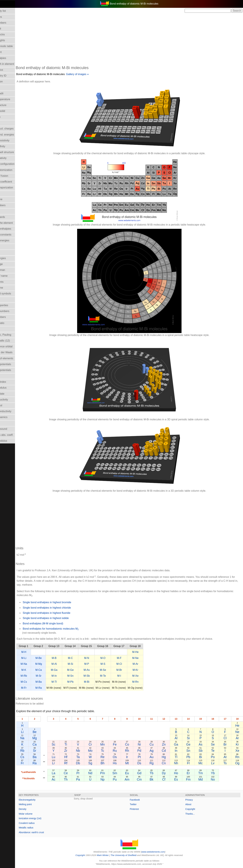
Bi (203, 757)
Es (180, 779)
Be (48, 732)
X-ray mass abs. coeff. (15, 435)
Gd (146, 773)
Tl (180, 757)
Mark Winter (110, 855)
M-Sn (85, 676)
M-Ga (68, 670)
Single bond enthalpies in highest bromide (61, 602)
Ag (158, 751)
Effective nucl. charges (15, 129)
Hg (169, 757)
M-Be (53, 658)
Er (192, 773)
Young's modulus (12, 441)
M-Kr (150, 670)
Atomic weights (11, 40)
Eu (135, 773)
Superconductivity (12, 400)
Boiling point (9, 52)
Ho (180, 773)
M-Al (68, 664)
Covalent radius (41, 823)
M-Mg (53, 664)
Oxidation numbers (13, 311)
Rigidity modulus (11, 388)
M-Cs (38, 682)
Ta (89, 757)
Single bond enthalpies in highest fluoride (61, 613)
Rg (157, 763)
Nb (89, 751)
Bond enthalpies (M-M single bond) (57, 623)
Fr (36, 763)
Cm (146, 779)
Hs (123, 763)
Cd (169, 751)
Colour (6, 87)
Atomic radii (9, 29)
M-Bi (101, 682)
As (203, 744)
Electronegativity (11, 158)
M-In (68, 676)
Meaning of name (12, 276)
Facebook (142, 800)
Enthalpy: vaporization (15, 188)
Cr (100, 744)
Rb (36, 751)
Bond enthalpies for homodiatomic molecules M (65, 629)
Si (192, 738)
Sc (66, 744)
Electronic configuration (15, 164)
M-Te (117, 676)
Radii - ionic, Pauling (14, 335)
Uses (5, 423)
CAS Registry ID (11, 76)
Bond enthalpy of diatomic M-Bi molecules (55, 74)
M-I (133, 676)
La (66, 773)
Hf (77, 757)
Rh (135, 751)
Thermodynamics (12, 417)
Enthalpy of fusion (12, 176)
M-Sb (101, 676)
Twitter (140, 804)
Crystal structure (11, 105)
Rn (238, 757)
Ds (146, 763)
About (192, 804)
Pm (112, 773)
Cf (169, 779)
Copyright (194, 809)
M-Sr (53, 676)
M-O (117, 658)
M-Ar (150, 664)
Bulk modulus (10, 70)
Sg (100, 763)
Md (203, 779)
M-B (68, 658)
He (238, 726)
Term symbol (9, 405)
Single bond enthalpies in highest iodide (60, 618)
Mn (112, 744)
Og (238, 763)
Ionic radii (7, 329)
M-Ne (150, 658)
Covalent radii (10, 93)
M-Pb (85, 682)
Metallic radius (40, 828)
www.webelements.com (160, 852)
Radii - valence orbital (14, 346)
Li (36, 732)
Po (215, 757)
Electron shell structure (15, 152)
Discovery (8, 123)
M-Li (38, 658)
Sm (123, 773)
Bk (157, 779)
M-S (117, 664)
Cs (36, 757)
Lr (66, 763)
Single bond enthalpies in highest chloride (61, 608)
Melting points (10, 282)
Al (180, 738)
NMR (5, 299)
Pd (146, 751)
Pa (89, 779)
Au (158, 757)
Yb (215, 773)
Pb (192, 757)
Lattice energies (11, 258)
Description (8, 117)
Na (36, 738)
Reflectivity (8, 376)
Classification (9, 82)
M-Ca (53, 670)
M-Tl (68, 682)
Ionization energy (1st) (44, 818)
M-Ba (53, 682)
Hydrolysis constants (14, 235)
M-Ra (53, 688)
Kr (238, 744)
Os (123, 757)
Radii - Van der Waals (14, 352)
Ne (238, 732)
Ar (238, 738)
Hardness (7, 211)
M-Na (38, 664)
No (215, 779)
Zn (169, 744)
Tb (157, 773)
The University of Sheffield (131, 855)
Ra (48, 763)
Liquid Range (9, 264)
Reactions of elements (15, 358)
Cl (226, 738)
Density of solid (11, 111)
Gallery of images (91, 74)
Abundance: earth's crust (46, 832)
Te (215, 751)
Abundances (9, 17)
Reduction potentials (14, 364)
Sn (192, 751)
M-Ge (85, 670)
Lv (215, 763)
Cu (157, 744)
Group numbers (11, 205)
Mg (48, 738)
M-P (101, 664)
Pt (146, 757)
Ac (66, 779)
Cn (169, 763)
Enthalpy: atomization (14, 170)
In (180, 751)
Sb (203, 751)
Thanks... (194, 814)
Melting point (40, 804)
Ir (135, 757)
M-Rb (38, 676)
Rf (77, 763)
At (226, 757)
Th (77, 779)
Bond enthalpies (11, 58)
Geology (7, 193)
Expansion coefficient (14, 182)
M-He (150, 652)
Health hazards (11, 217)
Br (226, 744)
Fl (192, 763)
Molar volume (10, 288)
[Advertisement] (137, 39)
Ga (180, 744)
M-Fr (38, 688)
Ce (77, 773)
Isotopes (7, 252)
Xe (238, 751)
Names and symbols (14, 294)
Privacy (193, 800)
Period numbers (11, 317)
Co (135, 744)
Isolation (7, 246)
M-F (133, 658)
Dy (169, 773)
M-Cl (134, 664)
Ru (123, 751)
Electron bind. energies (15, 135)
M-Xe (150, 676)
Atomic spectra (10, 34)
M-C (85, 658)
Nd (100, 773)
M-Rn (150, 682)
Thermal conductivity (14, 411)
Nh (180, 763)
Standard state (10, 394)
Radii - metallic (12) (13, 341)
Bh (112, 763)
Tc (112, 751)
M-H (38, 652)
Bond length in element (15, 64)
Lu (66, 757)
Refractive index (11, 382)
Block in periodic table (15, 46)
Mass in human (11, 270)
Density (37, 809)
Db (89, 763)
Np (112, 779)
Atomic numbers (11, 23)
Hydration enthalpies (14, 229)
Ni (146, 744)
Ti (77, 744)
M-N (101, 658)
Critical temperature (13, 99)
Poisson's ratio (10, 323)
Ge (192, 744)
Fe (123, 744)
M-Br (133, 670)
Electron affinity (11, 146)
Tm (203, 773)
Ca (48, 744)
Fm (192, 779)
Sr (48, 751)
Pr (89, 773)
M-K (38, 670)
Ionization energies (13, 240)
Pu (123, 779)
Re (112, 757)
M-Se (117, 670)
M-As (101, 670)
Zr (77, 751)
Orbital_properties (12, 305)
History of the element (15, 223)
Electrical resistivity (13, 140)
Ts (226, 763)
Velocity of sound (12, 429)
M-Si (85, 664)
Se (215, 744)
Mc (203, 763)
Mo (100, 751)
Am (135, 779)
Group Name (9, 199)
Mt (135, 763)
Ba (48, 757)
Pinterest (141, 809)
